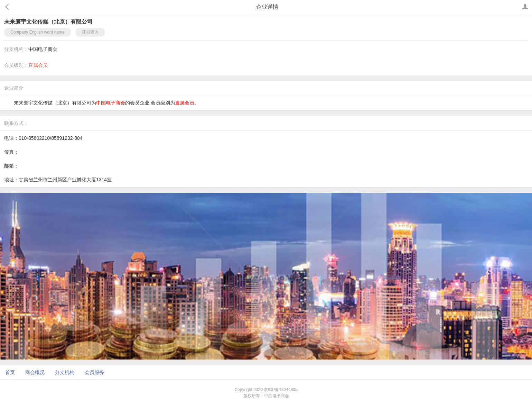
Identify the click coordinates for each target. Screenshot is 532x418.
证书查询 (90, 32)
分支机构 (65, 372)
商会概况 (35, 372)
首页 (10, 372)
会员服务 (94, 372)
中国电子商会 (43, 49)
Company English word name (38, 32)
